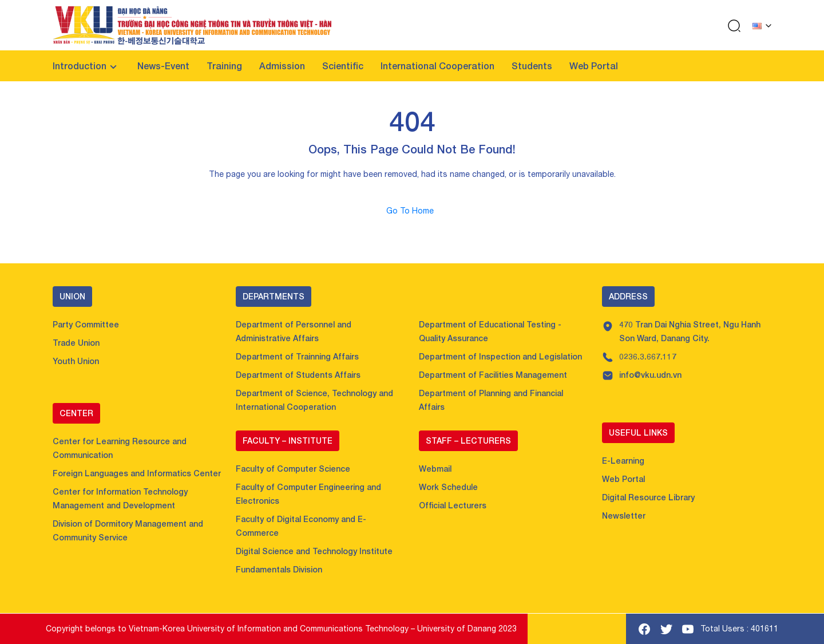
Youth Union (76, 361)
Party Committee (86, 324)
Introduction (80, 66)
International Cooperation (437, 66)
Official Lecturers (453, 505)
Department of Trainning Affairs (297, 356)
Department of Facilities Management (493, 375)
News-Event (163, 66)
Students (532, 66)
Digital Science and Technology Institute (314, 551)
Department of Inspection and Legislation (500, 356)
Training (224, 66)
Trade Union (76, 343)
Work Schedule (448, 487)
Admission (282, 66)
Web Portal (594, 66)
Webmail (435, 469)
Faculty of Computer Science (293, 469)
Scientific (343, 66)
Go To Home (412, 211)
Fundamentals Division (279, 569)
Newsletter (624, 515)
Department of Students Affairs (298, 375)
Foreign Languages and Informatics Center (137, 473)
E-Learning (623, 461)
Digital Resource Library (648, 497)
